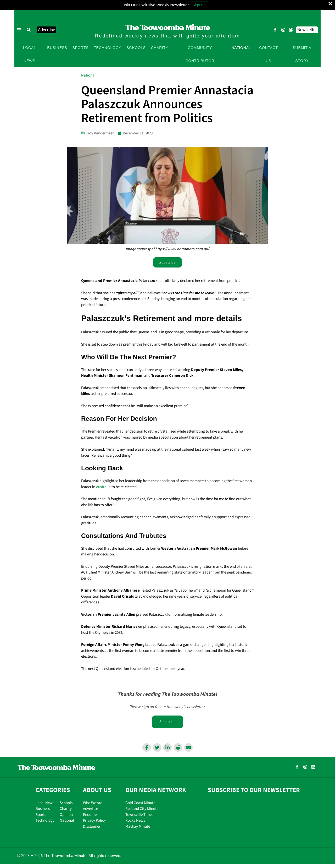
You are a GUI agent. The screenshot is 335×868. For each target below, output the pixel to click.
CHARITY (160, 48)
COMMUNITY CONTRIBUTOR (200, 54)
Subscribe (167, 722)
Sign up (199, 5)
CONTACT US (269, 54)
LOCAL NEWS (29, 54)
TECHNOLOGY (107, 48)
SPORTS (81, 48)
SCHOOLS (136, 48)
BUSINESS (57, 48)
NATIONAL (241, 48)
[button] (29, 30)
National (88, 75)
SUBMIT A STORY (302, 54)
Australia (103, 487)
